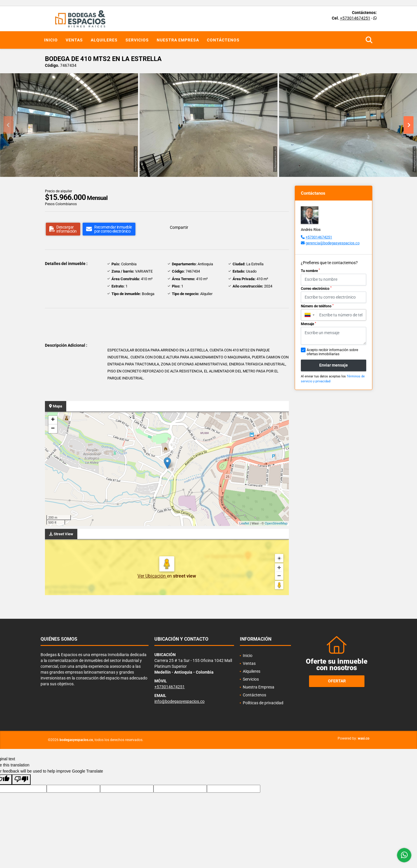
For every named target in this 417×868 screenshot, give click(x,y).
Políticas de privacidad (263, 703)
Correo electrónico (316, 288)
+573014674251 (355, 18)
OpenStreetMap (276, 523)
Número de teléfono (317, 306)
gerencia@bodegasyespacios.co (333, 243)
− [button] (53, 429)
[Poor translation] (21, 780)
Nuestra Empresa (178, 40)
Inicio (51, 40)
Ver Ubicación (152, 576)
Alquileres (104, 40)
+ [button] (53, 420)
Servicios (137, 40)
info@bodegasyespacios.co (179, 701)
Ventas (74, 40)
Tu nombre (310, 271)
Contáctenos (223, 40)
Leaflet (244, 523)
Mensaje (308, 324)
